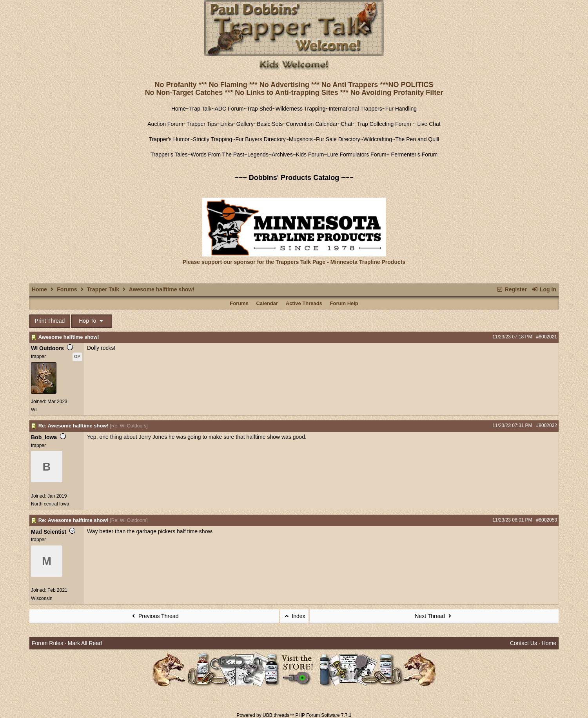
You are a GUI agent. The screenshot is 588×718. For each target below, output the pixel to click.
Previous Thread (154, 616)
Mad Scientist (49, 532)
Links (227, 124)
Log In (544, 289)
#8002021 (547, 337)
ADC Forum (229, 109)
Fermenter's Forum (414, 155)
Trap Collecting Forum (383, 124)
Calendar (267, 303)
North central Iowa (50, 504)
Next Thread (434, 616)
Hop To (92, 321)
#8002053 (547, 520)
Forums (67, 289)
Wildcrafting (378, 139)
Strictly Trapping (212, 139)
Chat (347, 124)
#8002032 (547, 425)
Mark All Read (85, 643)
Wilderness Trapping (301, 109)
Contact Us (524, 643)
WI (34, 410)
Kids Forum (310, 155)
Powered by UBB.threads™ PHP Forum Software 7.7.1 (294, 715)
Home (179, 109)
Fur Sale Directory (338, 139)
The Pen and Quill (417, 139)
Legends (258, 155)
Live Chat (429, 124)
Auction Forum (165, 124)
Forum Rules (47, 643)
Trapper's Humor (169, 139)
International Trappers (355, 109)
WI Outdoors (47, 348)
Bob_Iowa (44, 437)
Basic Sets (270, 124)
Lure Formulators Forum (357, 155)
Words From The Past (217, 155)
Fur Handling (401, 109)
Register (511, 289)
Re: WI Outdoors (129, 426)
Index (294, 616)
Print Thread (50, 321)
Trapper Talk (103, 289)
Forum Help (344, 303)
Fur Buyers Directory (260, 139)
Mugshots (301, 139)
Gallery (245, 124)
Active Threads (304, 303)
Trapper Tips (202, 124)
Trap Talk (201, 109)
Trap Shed (260, 109)
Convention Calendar (312, 124)
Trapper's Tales (169, 155)
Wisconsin (42, 598)
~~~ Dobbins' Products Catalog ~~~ (294, 178)
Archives (282, 155)
